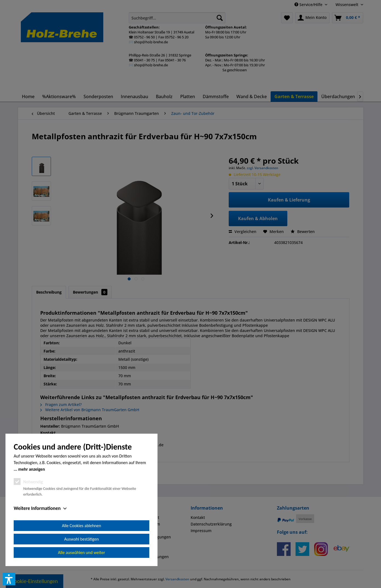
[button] (9, 579)
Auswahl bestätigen (81, 539)
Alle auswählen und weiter (82, 553)
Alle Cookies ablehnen (81, 526)
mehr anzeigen (31, 469)
